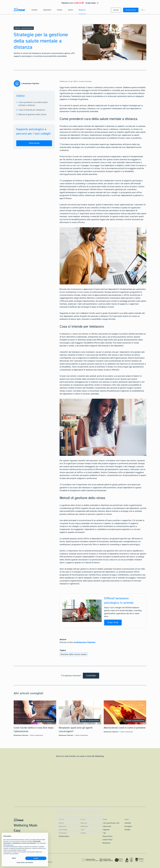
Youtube (127, 830)
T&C (104, 833)
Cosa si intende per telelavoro (32, 110)
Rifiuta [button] (14, 858)
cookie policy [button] (10, 845)
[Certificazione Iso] (129, 860)
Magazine (106, 830)
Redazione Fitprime (86, 642)
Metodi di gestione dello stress (32, 114)
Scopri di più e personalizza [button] (25, 862)
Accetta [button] (36, 858)
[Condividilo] (91, 676)
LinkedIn (128, 823)
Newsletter (106, 843)
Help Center (107, 826)
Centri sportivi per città (111, 823)
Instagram (128, 826)
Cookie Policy (107, 840)
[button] (116, 10)
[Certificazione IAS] (139, 860)
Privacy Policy (107, 836)
